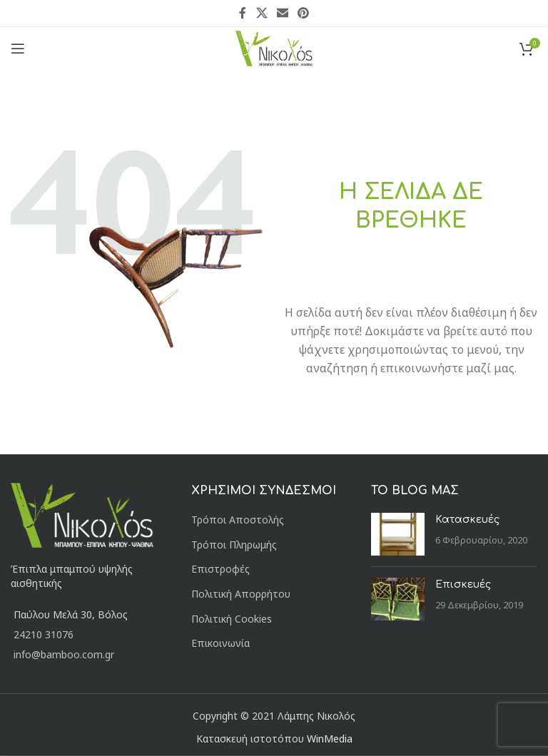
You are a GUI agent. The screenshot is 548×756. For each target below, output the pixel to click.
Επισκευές (463, 584)
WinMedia (330, 739)
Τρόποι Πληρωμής (234, 545)
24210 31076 (44, 634)
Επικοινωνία (220, 643)
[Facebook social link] (243, 13)
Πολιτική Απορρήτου (241, 594)
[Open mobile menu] (18, 48)
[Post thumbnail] (398, 534)
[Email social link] (282, 13)
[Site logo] (274, 47)
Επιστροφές (220, 569)
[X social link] (262, 13)
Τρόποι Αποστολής (238, 520)
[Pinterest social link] (304, 13)
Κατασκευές (467, 520)
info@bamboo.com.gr (64, 654)
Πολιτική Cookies (232, 619)
